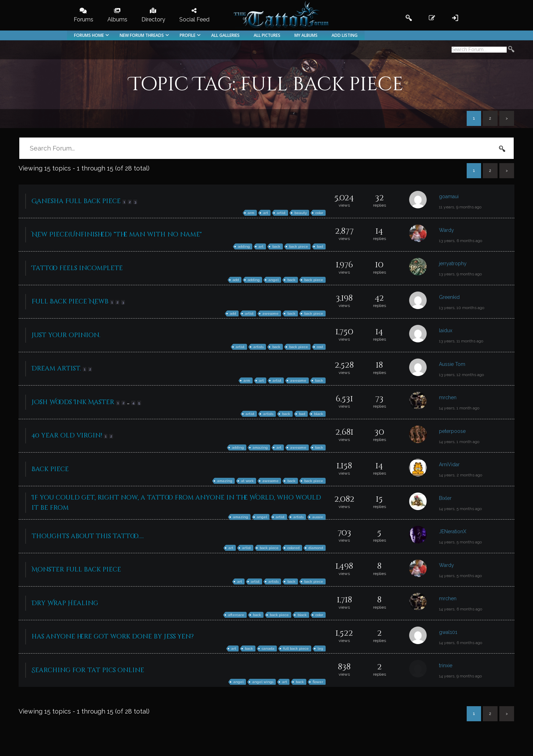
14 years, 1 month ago (459, 408)
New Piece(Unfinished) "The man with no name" (117, 235)
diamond (316, 548)
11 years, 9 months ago (460, 207)
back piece (299, 246)
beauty (301, 213)
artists (258, 347)
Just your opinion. (66, 335)
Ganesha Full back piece (76, 201)
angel (274, 280)
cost (320, 347)
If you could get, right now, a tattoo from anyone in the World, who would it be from (176, 503)
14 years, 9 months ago (460, 676)
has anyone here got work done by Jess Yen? (113, 637)
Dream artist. (56, 369)
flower (318, 682)
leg (320, 648)
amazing (260, 447)
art (266, 213)
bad (320, 246)
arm (251, 213)
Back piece (50, 469)
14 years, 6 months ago (461, 609)
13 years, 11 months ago (461, 341)
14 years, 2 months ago (461, 475)
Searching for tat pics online (88, 670)
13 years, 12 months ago (461, 375)
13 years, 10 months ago (462, 308)
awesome (271, 313)
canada (268, 648)
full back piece (296, 648)
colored (294, 548)
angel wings (263, 682)
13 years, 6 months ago (461, 241)
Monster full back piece (76, 570)
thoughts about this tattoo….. (88, 536)
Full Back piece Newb (70, 302)
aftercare (236, 615)
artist (281, 213)
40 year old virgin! (67, 436)
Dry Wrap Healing (65, 603)
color (319, 213)
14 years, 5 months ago (460, 509)
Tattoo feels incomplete (77, 268)
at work (247, 481)
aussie (318, 517)
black (319, 414)
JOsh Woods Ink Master (73, 402)
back (276, 246)
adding (244, 246)
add (236, 280)
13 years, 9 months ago (460, 274)
